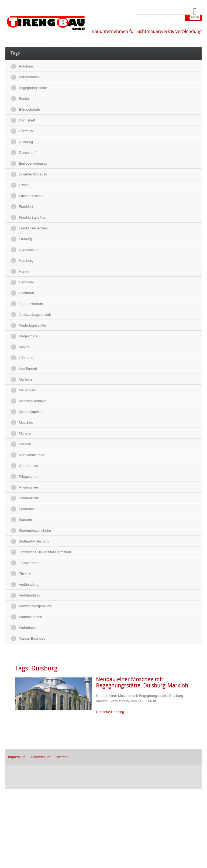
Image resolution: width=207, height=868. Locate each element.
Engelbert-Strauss (33, 174)
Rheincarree (28, 487)
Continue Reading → (112, 712)
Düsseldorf (27, 153)
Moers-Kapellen (31, 412)
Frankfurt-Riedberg (34, 228)
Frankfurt (26, 207)
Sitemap (62, 757)
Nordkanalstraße (32, 455)
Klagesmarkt (29, 336)
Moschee (26, 423)
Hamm (24, 271)
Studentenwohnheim (35, 530)
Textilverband (29, 563)
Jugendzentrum (31, 304)
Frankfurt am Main (33, 217)
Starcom (25, 520)
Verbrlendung (29, 595)
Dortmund (27, 131)
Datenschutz (40, 757)
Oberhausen (29, 466)
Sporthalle (27, 509)
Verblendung (29, 584)
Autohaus (26, 66)
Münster (25, 433)
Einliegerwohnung (33, 163)
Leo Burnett (28, 369)
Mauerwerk (27, 390)
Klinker (24, 347)
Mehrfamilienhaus (33, 401)
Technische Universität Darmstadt (45, 552)
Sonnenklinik (29, 498)
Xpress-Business (32, 638)
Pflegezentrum (30, 477)
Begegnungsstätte (33, 88)
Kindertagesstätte (32, 325)
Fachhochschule (32, 196)
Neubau (25, 444)
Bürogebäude (29, 109)
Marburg (25, 379)
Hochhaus (27, 293)
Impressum (17, 757)
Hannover (26, 282)
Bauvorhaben (29, 77)
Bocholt (25, 99)
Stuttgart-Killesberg (34, 541)
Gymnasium (28, 250)
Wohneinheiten (31, 617)
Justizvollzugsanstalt (35, 315)
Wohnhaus (27, 628)
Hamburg (26, 261)
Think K (25, 574)
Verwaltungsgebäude (35, 606)
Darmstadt (27, 120)
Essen (24, 185)
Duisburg (26, 142)
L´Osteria (26, 358)
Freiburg (25, 239)
